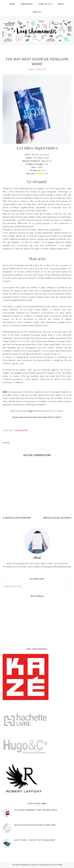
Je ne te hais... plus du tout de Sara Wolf (35, 840)
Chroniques (21, 431)
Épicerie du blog (57, 865)
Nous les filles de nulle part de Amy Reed (35, 825)
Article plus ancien (56, 518)
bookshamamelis (24, 865)
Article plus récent (18, 518)
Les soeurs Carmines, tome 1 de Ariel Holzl (36, 810)
